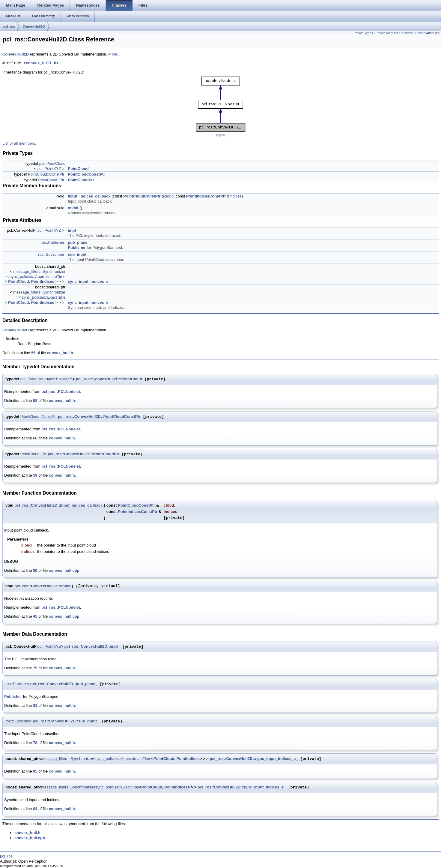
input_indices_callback (89, 196)
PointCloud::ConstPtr (46, 174)
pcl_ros (9, 26)
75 (35, 668)
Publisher (77, 247)
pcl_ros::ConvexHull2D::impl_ (92, 647)
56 (33, 353)
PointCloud (78, 169)
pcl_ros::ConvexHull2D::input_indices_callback (58, 505)
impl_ (73, 230)
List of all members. (19, 143)
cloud (169, 196)
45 (35, 616)
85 (35, 771)
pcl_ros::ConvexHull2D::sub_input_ (66, 721)
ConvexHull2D (34, 26)
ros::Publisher (52, 242)
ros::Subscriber (51, 254)
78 (35, 743)
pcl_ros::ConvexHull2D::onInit (42, 586)
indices (235, 196)
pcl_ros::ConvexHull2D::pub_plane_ (64, 684)
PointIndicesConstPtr (206, 196)
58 (35, 401)
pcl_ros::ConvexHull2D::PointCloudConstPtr (99, 417)
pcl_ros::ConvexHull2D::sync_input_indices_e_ (242, 787)
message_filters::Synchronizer (39, 271)
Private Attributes (427, 33)
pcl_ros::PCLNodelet (61, 392)
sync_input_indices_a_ (89, 281)
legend (220, 135)
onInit (73, 208)
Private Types (363, 33)
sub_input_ (78, 254)
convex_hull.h (41, 63)
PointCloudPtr (81, 180)
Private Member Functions (394, 33)
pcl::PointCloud (52, 163)
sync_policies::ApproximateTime (37, 277)
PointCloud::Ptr (51, 180)
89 (35, 570)
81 (35, 705)
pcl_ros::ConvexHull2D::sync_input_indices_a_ (254, 759)
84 (35, 809)
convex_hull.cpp (64, 570)
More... (114, 54)
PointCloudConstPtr (86, 174)
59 (35, 475)
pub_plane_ (79, 242)
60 (35, 438)
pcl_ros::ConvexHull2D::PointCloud (109, 379)
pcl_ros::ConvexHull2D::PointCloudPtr (83, 454)
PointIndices (43, 281)
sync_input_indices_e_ (89, 302)
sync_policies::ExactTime (44, 297)
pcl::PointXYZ (49, 169)
